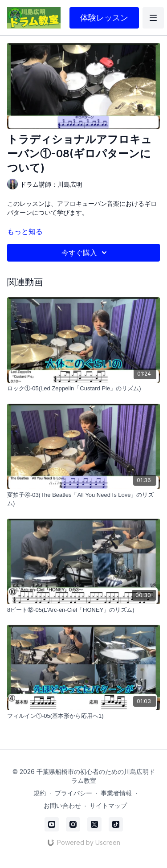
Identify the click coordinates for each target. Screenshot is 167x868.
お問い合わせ (62, 805)
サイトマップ (108, 805)
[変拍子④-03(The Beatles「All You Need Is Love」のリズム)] (83, 499)
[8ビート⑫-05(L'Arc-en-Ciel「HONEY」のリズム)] (83, 610)
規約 (40, 793)
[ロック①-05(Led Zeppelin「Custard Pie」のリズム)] (83, 389)
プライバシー (73, 793)
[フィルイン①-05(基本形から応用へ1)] (83, 716)
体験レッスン (104, 18)
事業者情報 (116, 793)
